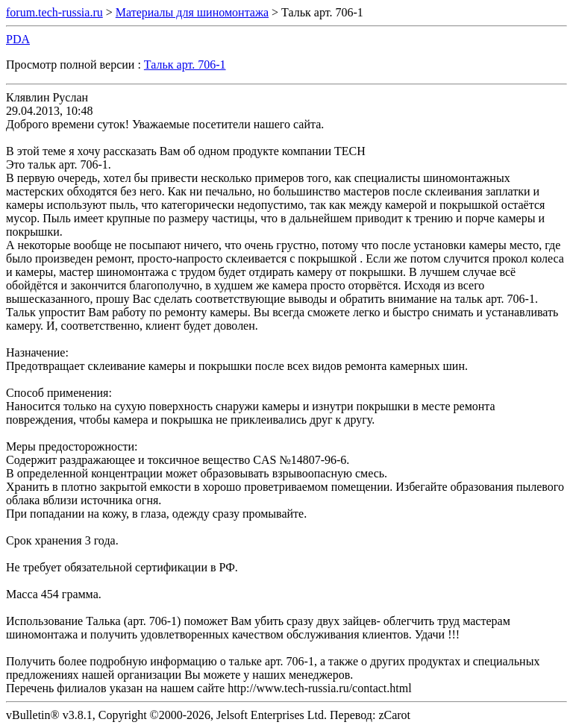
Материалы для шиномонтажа (192, 12)
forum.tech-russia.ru (54, 12)
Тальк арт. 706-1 (185, 65)
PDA (18, 39)
